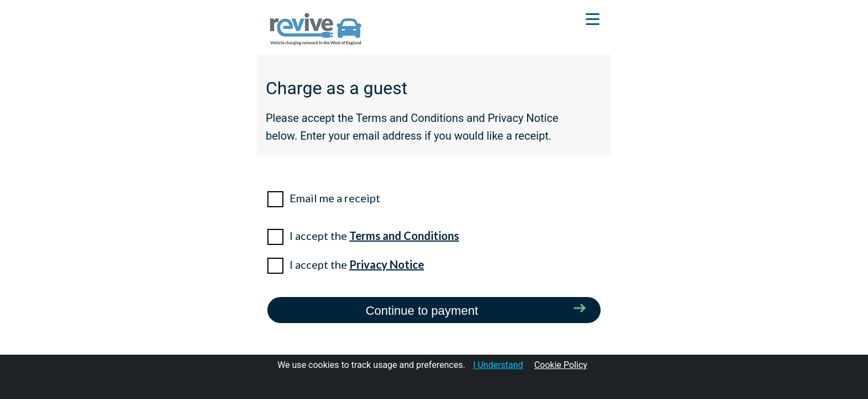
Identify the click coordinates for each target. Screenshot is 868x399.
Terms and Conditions (404, 236)
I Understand (498, 365)
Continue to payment (422, 311)
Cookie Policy (561, 365)
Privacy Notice (387, 264)
